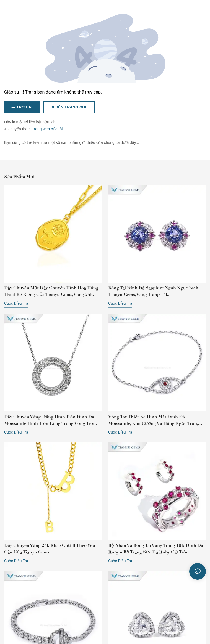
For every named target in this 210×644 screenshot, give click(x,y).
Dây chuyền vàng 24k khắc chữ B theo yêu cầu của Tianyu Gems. (50, 549)
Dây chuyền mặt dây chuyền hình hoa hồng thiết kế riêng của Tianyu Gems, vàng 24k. (51, 291)
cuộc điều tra (16, 303)
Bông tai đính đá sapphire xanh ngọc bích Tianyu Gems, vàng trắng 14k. (153, 291)
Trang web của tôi (47, 129)
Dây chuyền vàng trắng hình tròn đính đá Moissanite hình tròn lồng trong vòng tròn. (50, 420)
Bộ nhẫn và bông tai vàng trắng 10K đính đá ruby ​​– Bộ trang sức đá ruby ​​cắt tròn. (156, 549)
